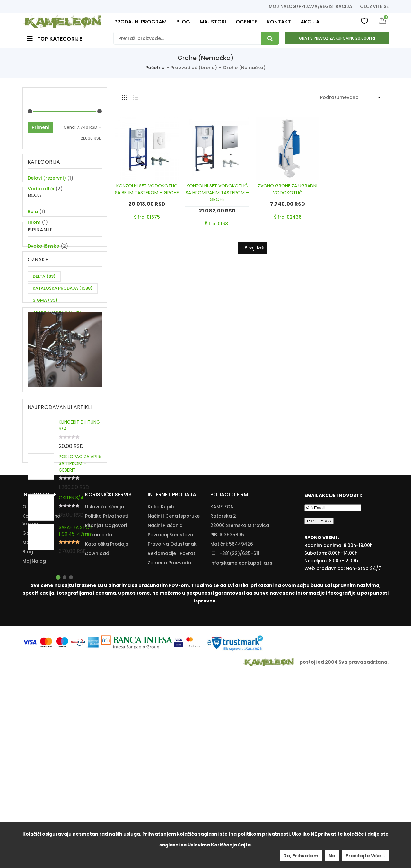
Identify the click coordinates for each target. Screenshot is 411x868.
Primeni (40, 127)
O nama (32, 701)
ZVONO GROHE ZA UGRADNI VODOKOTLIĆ (288, 189)
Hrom (34, 238)
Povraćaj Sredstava (171, 729)
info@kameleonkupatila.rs (241, 758)
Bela (33, 228)
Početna (155, 68)
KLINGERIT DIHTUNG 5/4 (79, 497)
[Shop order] (351, 97)
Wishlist (364, 21)
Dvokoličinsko (44, 277)
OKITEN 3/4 (71, 569)
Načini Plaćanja (165, 720)
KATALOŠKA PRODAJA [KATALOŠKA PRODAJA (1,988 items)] (63, 328)
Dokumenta (99, 729)
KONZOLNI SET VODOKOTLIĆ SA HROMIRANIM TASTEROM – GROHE (217, 193)
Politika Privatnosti (106, 711)
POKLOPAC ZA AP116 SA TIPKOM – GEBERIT (80, 535)
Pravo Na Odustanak (172, 739)
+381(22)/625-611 (239, 748)
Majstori (32, 737)
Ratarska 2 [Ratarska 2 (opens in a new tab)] (223, 711)
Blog (28, 746)
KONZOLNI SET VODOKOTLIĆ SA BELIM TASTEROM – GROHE (147, 189)
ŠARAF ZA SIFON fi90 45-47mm (76, 602)
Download (97, 748)
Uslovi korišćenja (105, 701)
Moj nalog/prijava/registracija (310, 6)
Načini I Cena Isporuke (174, 711)
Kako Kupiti (161, 701)
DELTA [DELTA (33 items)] (44, 316)
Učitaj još (253, 248)
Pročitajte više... (365, 856)
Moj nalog (34, 756)
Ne (332, 856)
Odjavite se (374, 6)
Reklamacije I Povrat (171, 748)
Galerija (32, 728)
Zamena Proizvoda (170, 757)
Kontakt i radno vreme (41, 715)
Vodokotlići (41, 189)
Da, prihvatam (301, 856)
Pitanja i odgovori (106, 720)
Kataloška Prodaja (107, 739)
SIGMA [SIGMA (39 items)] (45, 340)
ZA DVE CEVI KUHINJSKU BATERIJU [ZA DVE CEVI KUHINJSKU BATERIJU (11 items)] (58, 357)
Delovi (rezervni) (47, 178)
